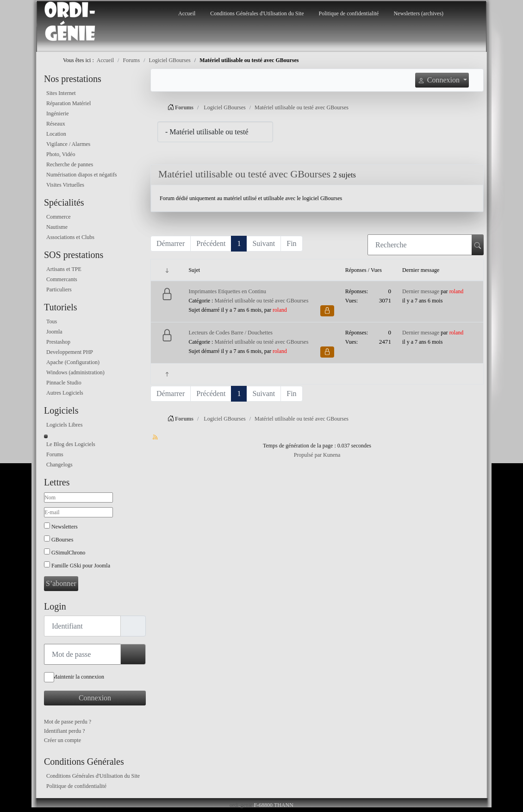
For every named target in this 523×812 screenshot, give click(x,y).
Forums (55, 454)
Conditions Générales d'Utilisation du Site (257, 13)
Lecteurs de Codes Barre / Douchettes (230, 333)
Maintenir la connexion (78, 677)
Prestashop (58, 342)
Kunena (332, 455)
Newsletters (65, 527)
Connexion (95, 698)
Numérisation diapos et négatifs (81, 175)
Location (56, 134)
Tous (52, 321)
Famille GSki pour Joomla (81, 566)
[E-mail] (78, 512)
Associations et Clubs (70, 237)
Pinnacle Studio (64, 383)
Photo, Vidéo (61, 154)
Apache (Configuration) (73, 362)
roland (280, 310)
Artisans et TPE (64, 269)
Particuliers (59, 290)
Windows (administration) (75, 372)
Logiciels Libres (64, 425)
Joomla (54, 332)
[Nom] (78, 497)
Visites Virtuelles (65, 185)
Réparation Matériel (68, 103)
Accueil (187, 13)
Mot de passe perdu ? (68, 722)
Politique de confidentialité (349, 13)
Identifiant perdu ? (65, 731)
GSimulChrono (68, 553)
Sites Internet (61, 93)
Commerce (59, 217)
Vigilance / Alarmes (68, 144)
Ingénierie (58, 113)
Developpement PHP (70, 352)
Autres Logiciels (65, 393)
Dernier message (421, 291)
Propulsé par (308, 455)
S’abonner (61, 583)
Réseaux (56, 124)
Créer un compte (62, 740)
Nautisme (57, 227)
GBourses (62, 540)
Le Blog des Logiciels (71, 444)
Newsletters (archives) (418, 13)
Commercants (62, 279)
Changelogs (59, 465)
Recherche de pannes (70, 164)
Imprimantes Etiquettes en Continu (227, 291)
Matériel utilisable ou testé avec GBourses (244, 174)
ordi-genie (241, 805)
